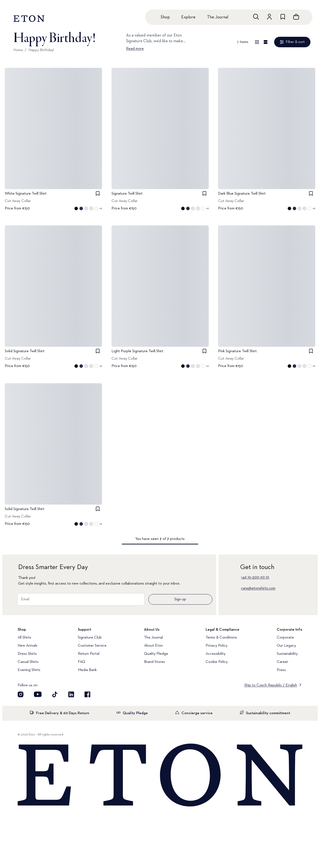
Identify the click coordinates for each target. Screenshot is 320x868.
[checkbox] (98, 193)
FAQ (81, 662)
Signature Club (90, 638)
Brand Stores (155, 662)
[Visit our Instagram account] (21, 694)
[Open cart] (296, 17)
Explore (188, 17)
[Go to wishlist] (283, 17)
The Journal (218, 17)
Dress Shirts (27, 654)
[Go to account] (269, 17)
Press (281, 670)
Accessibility (216, 654)
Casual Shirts (28, 662)
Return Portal (89, 654)
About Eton (153, 646)
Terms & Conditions (221, 638)
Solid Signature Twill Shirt (25, 351)
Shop (165, 17)
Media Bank (87, 670)
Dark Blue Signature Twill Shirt (242, 194)
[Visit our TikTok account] (55, 694)
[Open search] (256, 17)
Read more (135, 49)
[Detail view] (266, 42)
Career (283, 662)
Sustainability (287, 654)
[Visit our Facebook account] (87, 694)
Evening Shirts (29, 670)
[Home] (160, 775)
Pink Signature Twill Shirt (237, 351)
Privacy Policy (216, 646)
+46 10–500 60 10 (255, 577)
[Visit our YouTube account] (38, 694)
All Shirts (24, 638)
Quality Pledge (156, 654)
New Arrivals (28, 646)
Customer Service (92, 646)
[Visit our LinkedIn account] (71, 694)
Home (18, 50)
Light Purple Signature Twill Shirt (137, 351)
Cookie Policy (217, 662)
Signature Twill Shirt (127, 194)
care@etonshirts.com (258, 588)
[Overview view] (257, 42)
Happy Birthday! (41, 50)
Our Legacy (286, 646)
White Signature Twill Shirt (26, 194)
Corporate (285, 638)
